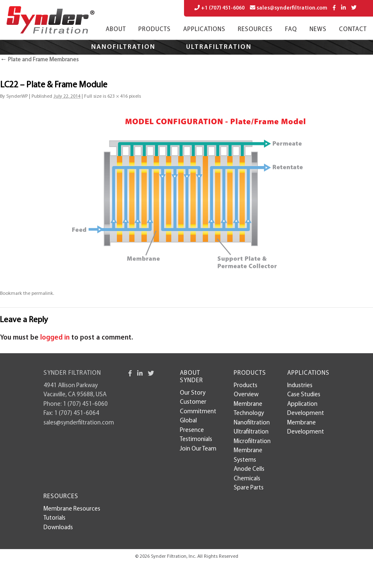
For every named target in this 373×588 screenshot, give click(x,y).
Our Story (193, 393)
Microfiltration (144, 62)
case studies (304, 395)
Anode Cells (249, 469)
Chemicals (247, 479)
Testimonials (196, 440)
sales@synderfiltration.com (289, 8)
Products (155, 30)
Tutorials (54, 518)
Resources (255, 30)
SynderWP (17, 96)
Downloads (58, 528)
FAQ (291, 30)
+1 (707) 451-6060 (219, 8)
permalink (42, 294)
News (318, 30)
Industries (300, 386)
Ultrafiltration (219, 47)
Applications (204, 30)
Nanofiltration (123, 47)
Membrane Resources (72, 509)
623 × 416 (117, 96)
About (116, 30)
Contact (353, 30)
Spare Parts (249, 488)
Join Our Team (198, 449)
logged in (55, 338)
